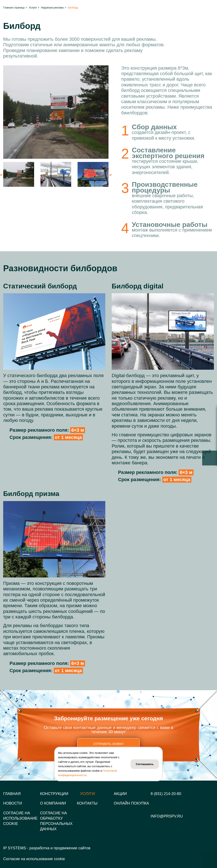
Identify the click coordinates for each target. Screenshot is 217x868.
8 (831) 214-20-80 (166, 794)
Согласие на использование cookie (34, 859)
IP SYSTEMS (15, 848)
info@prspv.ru (167, 816)
